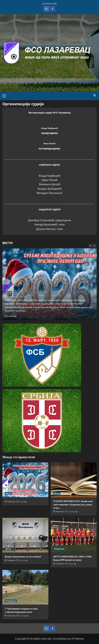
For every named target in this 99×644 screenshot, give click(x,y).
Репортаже (59, 549)
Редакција (11, 296)
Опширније (11, 316)
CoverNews (60, 639)
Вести (8, 293)
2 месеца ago (24, 616)
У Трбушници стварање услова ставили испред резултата (21, 610)
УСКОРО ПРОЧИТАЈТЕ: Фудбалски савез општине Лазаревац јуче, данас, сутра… (73, 504)
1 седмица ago (73, 511)
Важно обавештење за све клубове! (23, 557)
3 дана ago (23, 296)
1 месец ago (23, 560)
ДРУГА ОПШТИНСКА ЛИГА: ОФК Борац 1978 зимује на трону (72, 558)
